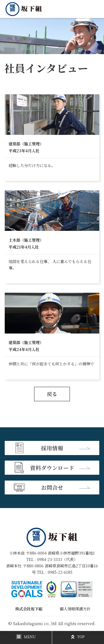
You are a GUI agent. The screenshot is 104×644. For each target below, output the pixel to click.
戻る (52, 394)
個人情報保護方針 (75, 609)
